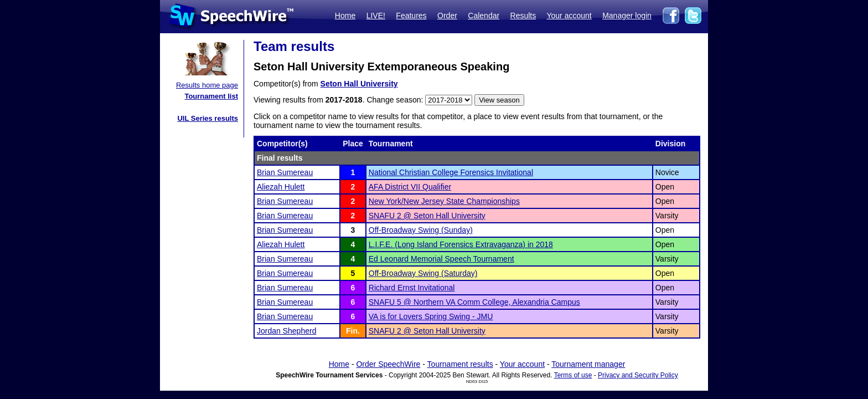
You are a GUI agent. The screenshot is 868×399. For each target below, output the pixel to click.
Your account (569, 16)
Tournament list (211, 96)
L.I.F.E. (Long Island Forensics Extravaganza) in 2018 (461, 244)
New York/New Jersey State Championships (444, 201)
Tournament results (460, 364)
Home (345, 16)
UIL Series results (208, 118)
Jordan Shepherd (286, 331)
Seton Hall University (359, 84)
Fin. (353, 331)
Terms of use (573, 375)
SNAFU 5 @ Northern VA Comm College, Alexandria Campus (474, 302)
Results (523, 16)
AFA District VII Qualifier (410, 187)
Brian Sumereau (285, 172)
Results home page (207, 85)
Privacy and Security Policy (638, 375)
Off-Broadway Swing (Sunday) (421, 230)
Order (447, 16)
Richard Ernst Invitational (412, 288)
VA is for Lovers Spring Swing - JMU (431, 316)
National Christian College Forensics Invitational (451, 172)
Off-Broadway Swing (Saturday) (423, 273)
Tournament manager (588, 364)
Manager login (627, 16)
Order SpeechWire (388, 364)
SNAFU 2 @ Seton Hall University (427, 216)
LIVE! (376, 16)
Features (411, 16)
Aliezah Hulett (281, 187)
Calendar (484, 16)
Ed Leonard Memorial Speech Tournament (441, 259)
